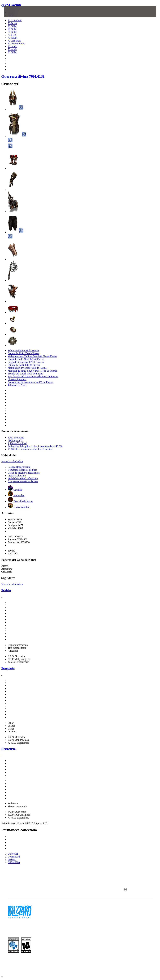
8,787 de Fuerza (16, 438)
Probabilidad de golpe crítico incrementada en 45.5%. (35, 446)
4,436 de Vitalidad (17, 443)
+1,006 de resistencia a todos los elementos (30, 449)
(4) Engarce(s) (15, 440)
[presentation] (13, 12)
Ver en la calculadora (12, 461)
